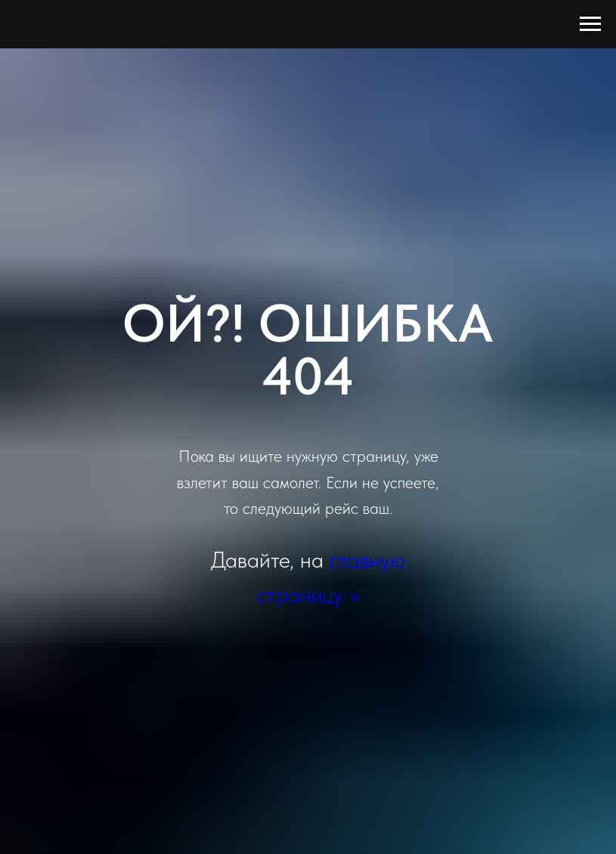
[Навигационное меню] (590, 24)
